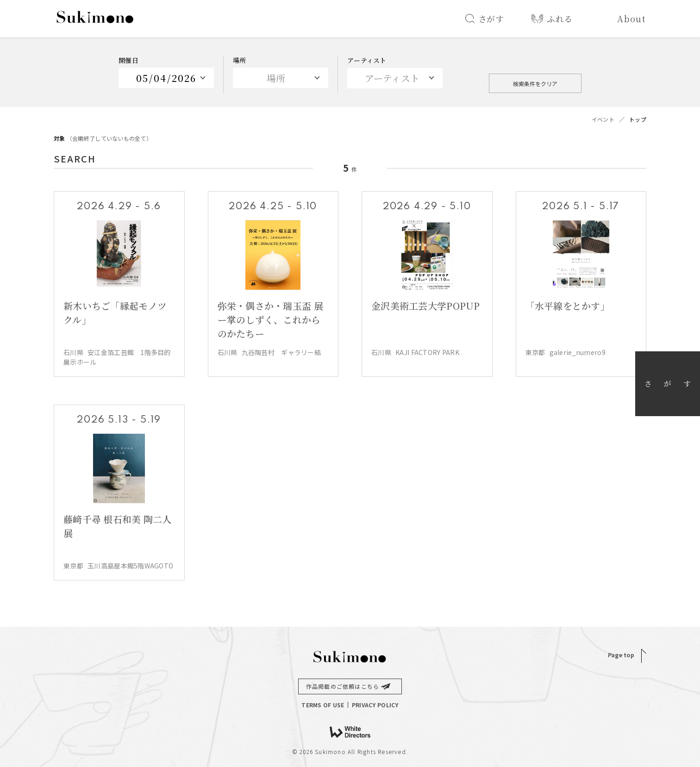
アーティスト (367, 60)
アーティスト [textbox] (392, 78)
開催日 (128, 60)
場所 (240, 60)
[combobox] (395, 78)
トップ (638, 119)
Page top (621, 655)
